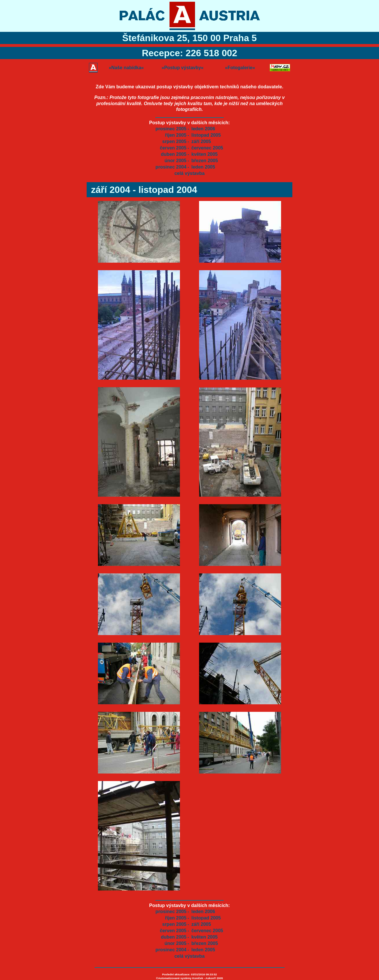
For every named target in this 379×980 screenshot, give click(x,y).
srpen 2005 (174, 141)
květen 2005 (205, 154)
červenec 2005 (207, 148)
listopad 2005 (206, 135)
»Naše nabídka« (126, 68)
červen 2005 (173, 148)
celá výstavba (189, 173)
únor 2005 (176, 161)
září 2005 (201, 141)
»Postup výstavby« (183, 68)
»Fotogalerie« (240, 68)
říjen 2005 (176, 135)
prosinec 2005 (171, 129)
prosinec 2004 (171, 167)
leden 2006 (203, 129)
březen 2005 (205, 161)
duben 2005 (174, 154)
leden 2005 (203, 167)
